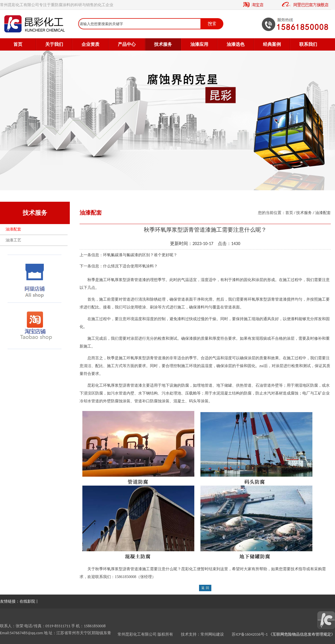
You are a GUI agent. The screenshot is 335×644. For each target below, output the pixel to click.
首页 (18, 44)
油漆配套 (13, 229)
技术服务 (163, 44)
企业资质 (90, 44)
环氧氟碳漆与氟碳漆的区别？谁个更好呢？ (140, 255)
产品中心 (127, 44)
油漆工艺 (13, 240)
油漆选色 (236, 44)
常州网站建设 (216, 634)
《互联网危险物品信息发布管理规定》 (301, 634)
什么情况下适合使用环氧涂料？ (130, 266)
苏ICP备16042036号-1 (250, 634)
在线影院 (27, 601)
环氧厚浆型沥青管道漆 (123, 569)
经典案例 (272, 44)
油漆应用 (199, 44)
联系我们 (308, 44)
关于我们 (54, 44)
